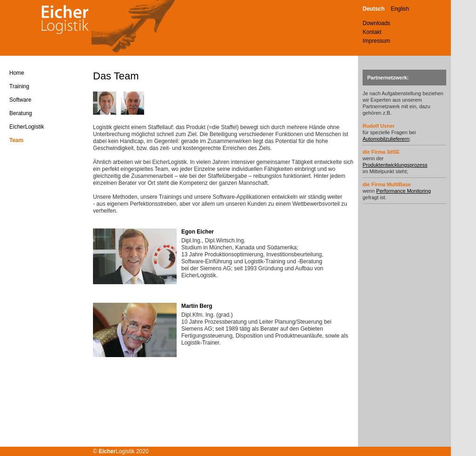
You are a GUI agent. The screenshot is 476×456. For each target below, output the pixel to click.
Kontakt (372, 32)
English (400, 9)
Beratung (21, 113)
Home (17, 73)
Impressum (376, 41)
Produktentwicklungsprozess (395, 165)
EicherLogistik (27, 127)
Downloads (376, 23)
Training (19, 86)
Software (20, 100)
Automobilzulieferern (386, 139)
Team (16, 140)
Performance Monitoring (403, 191)
